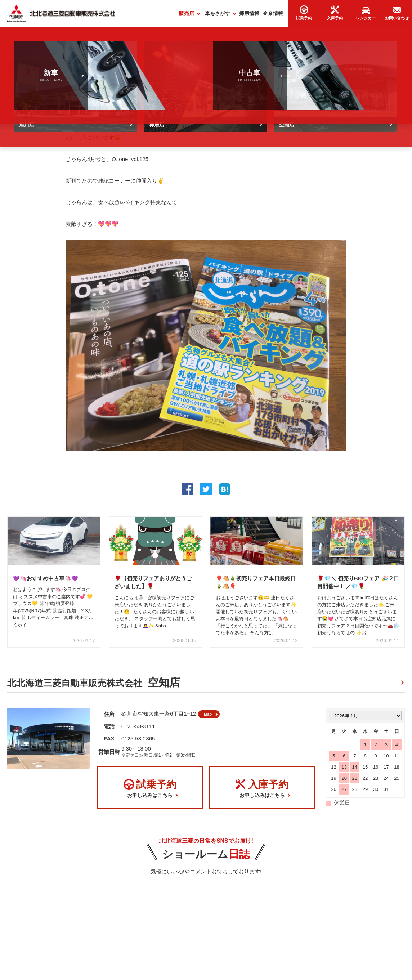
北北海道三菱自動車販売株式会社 (94, 685)
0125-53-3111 (138, 732)
